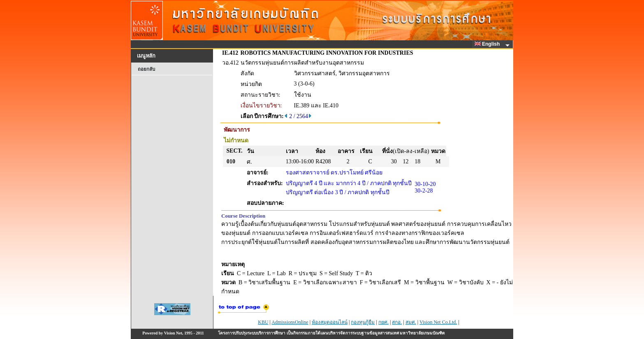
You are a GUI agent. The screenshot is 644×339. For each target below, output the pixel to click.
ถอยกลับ (146, 69)
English (489, 44)
